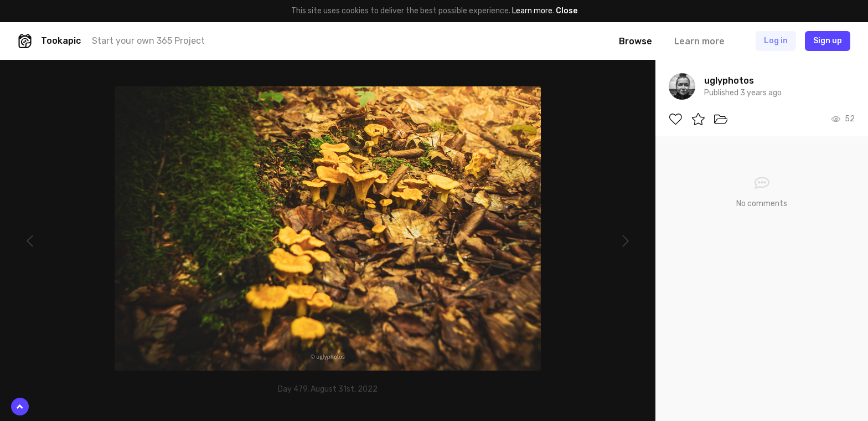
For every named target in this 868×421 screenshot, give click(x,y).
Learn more (532, 11)
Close (567, 11)
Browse (635, 41)
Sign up (828, 41)
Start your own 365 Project (148, 41)
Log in (776, 41)
